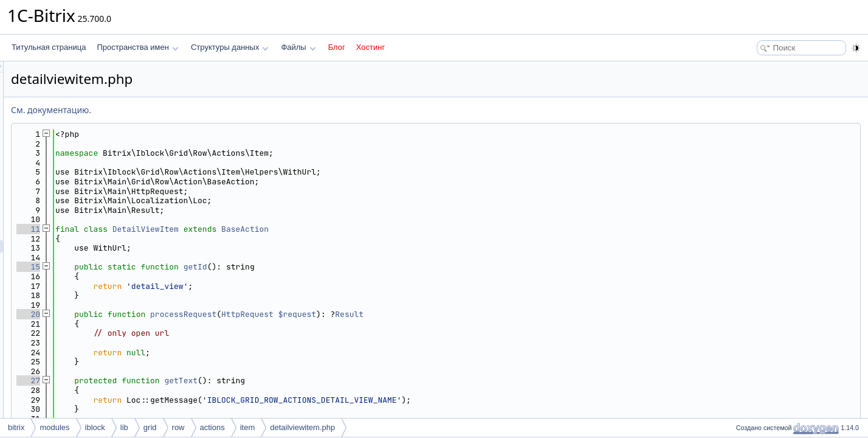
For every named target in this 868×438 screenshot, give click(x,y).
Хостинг (370, 47)
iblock (95, 427)
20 (180, 314)
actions (212, 427)
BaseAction (397, 229)
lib (124, 427)
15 (180, 267)
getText (333, 381)
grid (150, 427)
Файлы (298, 47)
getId (347, 267)
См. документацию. (203, 110)
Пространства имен (137, 47)
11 (180, 229)
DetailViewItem (298, 229)
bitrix (16, 427)
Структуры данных (230, 47)
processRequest (335, 314)
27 (180, 381)
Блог (337, 47)
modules (54, 427)
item (248, 427)
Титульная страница (49, 47)
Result (501, 314)
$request (449, 314)
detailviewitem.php (302, 427)
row (178, 427)
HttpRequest (399, 314)
